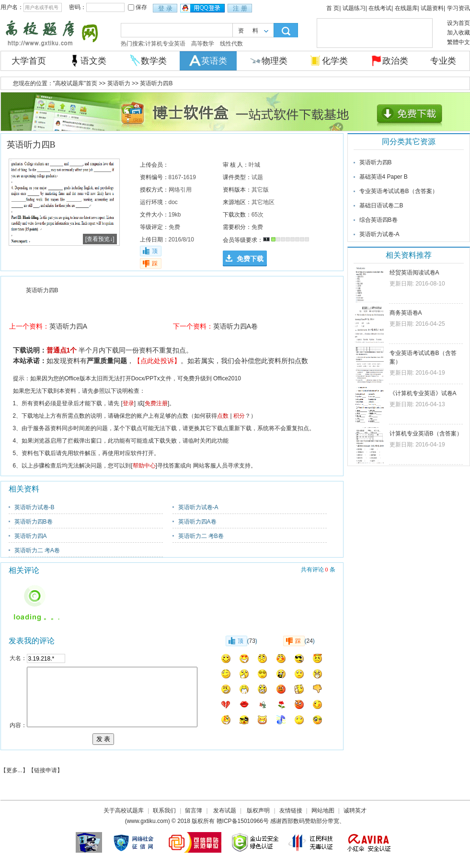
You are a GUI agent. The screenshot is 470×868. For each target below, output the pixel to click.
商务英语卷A (406, 313)
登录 (128, 403)
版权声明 (258, 811)
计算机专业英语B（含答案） (426, 434)
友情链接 (291, 811)
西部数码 (293, 821)
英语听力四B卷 (34, 522)
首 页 (333, 8)
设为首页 (459, 23)
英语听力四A (68, 326)
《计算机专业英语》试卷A (423, 393)
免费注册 (156, 403)
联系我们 (164, 811)
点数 (223, 416)
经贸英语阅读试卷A (414, 273)
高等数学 (203, 44)
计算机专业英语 (165, 44)
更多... (14, 770)
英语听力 (118, 83)
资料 (252, 31)
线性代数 (231, 44)
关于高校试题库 (124, 811)
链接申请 (46, 770)
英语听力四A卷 (235, 326)
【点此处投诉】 (157, 361)
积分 (239, 416)
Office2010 (227, 378)
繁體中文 (459, 42)
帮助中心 (144, 466)
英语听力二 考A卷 (37, 550)
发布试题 (225, 811)
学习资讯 (459, 8)
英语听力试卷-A (198, 507)
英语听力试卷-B (34, 507)
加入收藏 (459, 33)
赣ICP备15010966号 (243, 821)
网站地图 (323, 811)
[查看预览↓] (100, 239)
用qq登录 (203, 9)
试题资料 (432, 8)
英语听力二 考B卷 (201, 536)
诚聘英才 (355, 811)
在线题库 (406, 8)
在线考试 (380, 8)
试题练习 (354, 8)
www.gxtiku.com (148, 821)
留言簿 (194, 811)
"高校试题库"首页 (75, 83)
